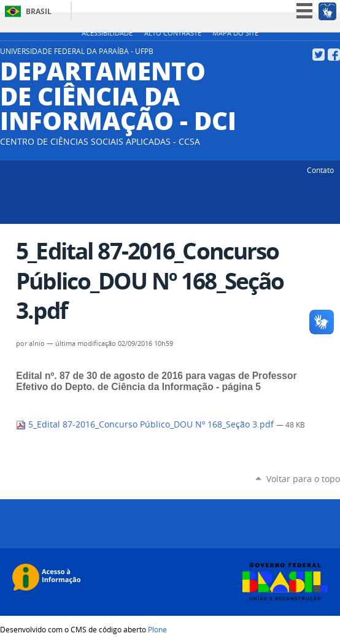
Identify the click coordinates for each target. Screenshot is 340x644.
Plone (157, 629)
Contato (320, 170)
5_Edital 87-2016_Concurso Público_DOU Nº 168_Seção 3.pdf (146, 424)
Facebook (334, 55)
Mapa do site (235, 33)
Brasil (39, 11)
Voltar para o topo (303, 479)
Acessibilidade (107, 33)
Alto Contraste (173, 33)
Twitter (319, 55)
